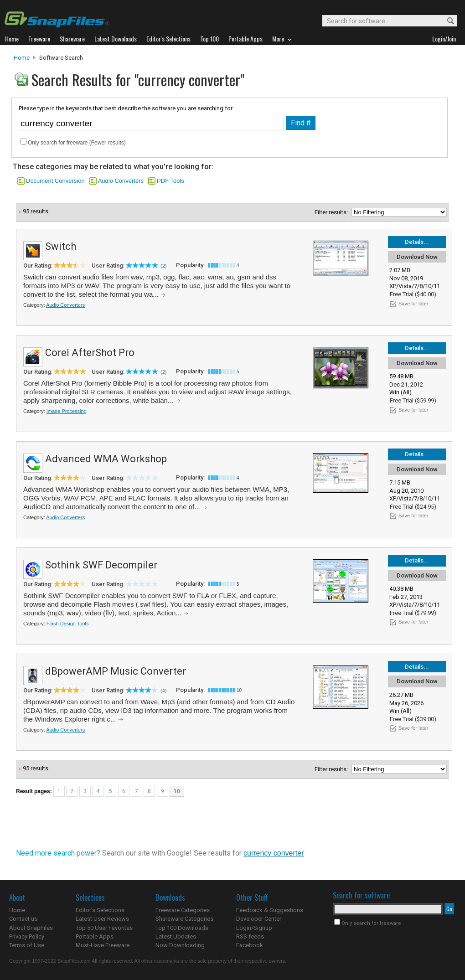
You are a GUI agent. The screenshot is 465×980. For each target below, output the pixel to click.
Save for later (413, 304)
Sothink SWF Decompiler (101, 565)
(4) (163, 691)
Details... (417, 242)
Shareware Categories (184, 919)
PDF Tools (170, 181)
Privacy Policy (27, 936)
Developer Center (259, 919)
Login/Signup (254, 928)
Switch (61, 246)
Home (22, 58)
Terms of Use (27, 945)
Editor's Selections (100, 910)
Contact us (23, 919)
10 (177, 791)
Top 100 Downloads (182, 928)
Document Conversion (55, 181)
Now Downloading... (182, 945)
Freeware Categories (183, 910)
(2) (163, 266)
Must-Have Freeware (103, 945)
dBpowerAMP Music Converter (116, 671)
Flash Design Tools (68, 624)
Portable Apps (95, 936)
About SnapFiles (31, 928)
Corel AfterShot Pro (90, 353)
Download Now (417, 257)
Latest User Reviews (102, 919)
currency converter (274, 853)
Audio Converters (121, 181)
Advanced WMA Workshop (106, 459)
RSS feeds (250, 936)
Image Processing (67, 411)
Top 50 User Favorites (104, 928)
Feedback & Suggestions (270, 910)
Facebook (250, 945)
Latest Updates (176, 936)
